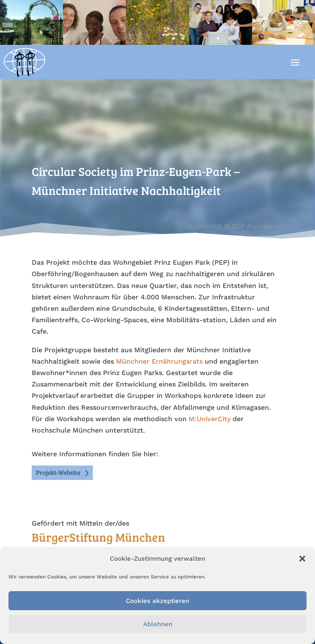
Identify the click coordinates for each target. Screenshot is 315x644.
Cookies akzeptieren (157, 601)
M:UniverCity (210, 419)
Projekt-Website (58, 472)
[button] (302, 559)
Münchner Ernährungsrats (159, 361)
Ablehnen (158, 624)
